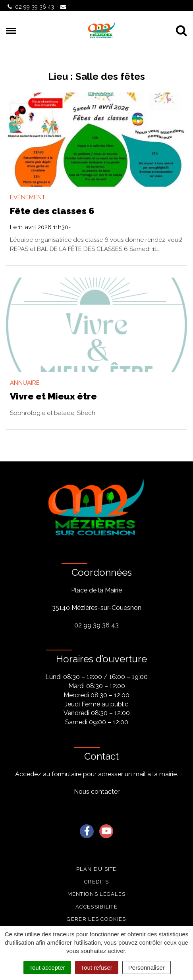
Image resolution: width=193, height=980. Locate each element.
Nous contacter (97, 792)
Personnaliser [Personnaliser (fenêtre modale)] (147, 967)
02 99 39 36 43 (96, 625)
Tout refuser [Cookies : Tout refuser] (97, 967)
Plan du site (96, 869)
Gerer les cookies (96, 919)
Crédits (96, 882)
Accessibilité (96, 907)
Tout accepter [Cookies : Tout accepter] (47, 967)
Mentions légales (97, 894)
